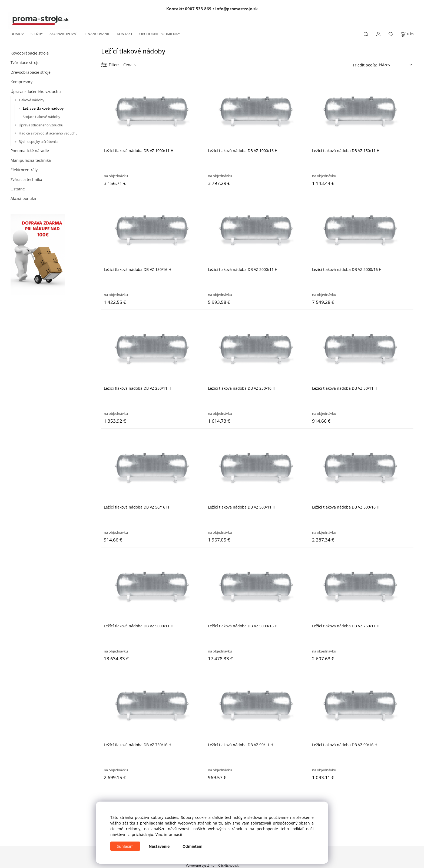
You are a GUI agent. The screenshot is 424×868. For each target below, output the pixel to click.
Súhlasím (125, 846)
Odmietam (193, 846)
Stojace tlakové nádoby (42, 117)
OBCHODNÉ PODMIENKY (160, 34)
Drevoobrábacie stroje (31, 72)
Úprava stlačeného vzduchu (36, 91)
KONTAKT (125, 34)
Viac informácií (169, 834)
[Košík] (407, 34)
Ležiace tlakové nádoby (43, 108)
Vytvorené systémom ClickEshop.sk (212, 865)
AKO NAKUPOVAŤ (64, 34)
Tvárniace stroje (25, 63)
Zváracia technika (26, 179)
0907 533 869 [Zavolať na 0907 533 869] (198, 9)
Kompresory (21, 82)
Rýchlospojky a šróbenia (38, 142)
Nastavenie (159, 846)
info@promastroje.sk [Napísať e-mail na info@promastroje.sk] (236, 9)
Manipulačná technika (31, 160)
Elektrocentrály (24, 170)
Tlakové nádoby (32, 100)
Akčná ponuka (23, 198)
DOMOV (17, 34)
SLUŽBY (37, 34)
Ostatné (18, 189)
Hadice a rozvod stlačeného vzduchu (48, 133)
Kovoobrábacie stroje (30, 53)
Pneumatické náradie (30, 151)
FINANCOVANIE (97, 34)
